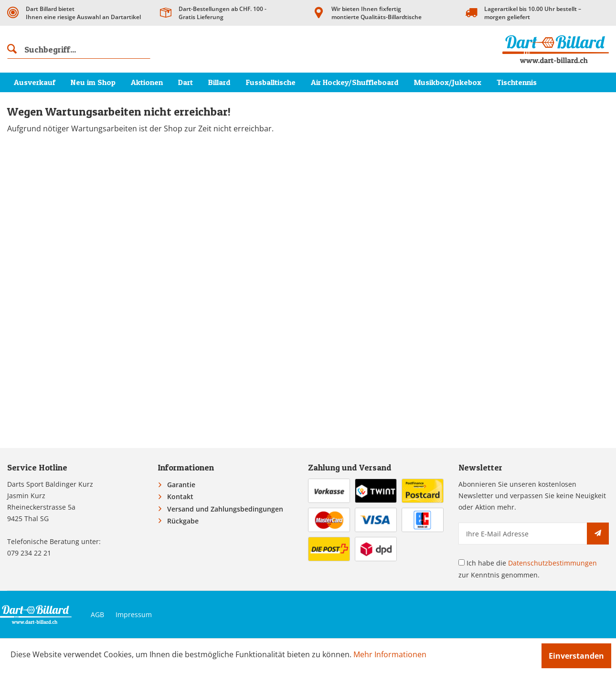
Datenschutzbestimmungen (552, 563)
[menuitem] (79, 49)
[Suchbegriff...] (79, 49)
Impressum (134, 614)
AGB (97, 614)
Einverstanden (576, 656)
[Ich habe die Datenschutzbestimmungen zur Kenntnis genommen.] (462, 562)
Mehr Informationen (390, 654)
